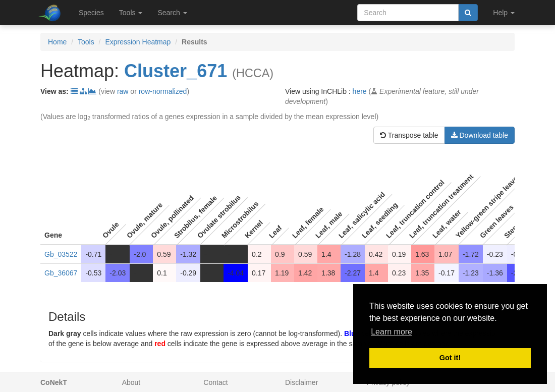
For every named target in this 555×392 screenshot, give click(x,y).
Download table (480, 135)
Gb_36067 (61, 273)
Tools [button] (131, 13)
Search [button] (172, 13)
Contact (215, 382)
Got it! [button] (450, 358)
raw (123, 91)
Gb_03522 (61, 254)
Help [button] (504, 13)
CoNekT (54, 382)
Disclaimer (301, 382)
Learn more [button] (392, 332)
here (360, 91)
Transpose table (409, 135)
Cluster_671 (176, 71)
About (131, 382)
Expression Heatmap (138, 42)
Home (57, 42)
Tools (86, 42)
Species (91, 13)
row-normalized (163, 91)
